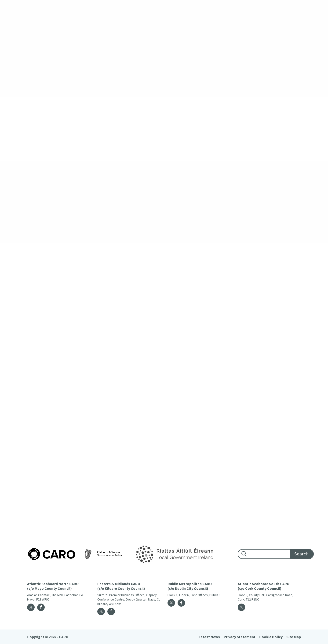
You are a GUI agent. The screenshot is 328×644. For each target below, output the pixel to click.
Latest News (209, 637)
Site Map (294, 637)
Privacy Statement (240, 637)
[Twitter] (31, 607)
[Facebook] (41, 607)
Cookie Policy (271, 637)
